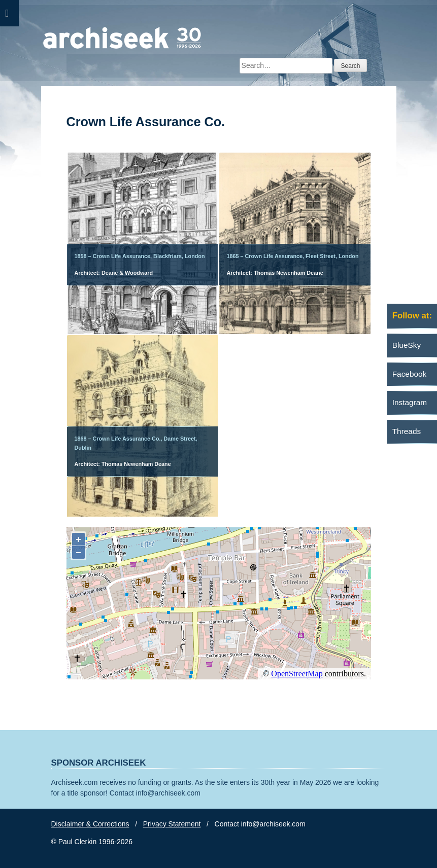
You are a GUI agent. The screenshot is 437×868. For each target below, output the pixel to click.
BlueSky (407, 345)
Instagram (410, 402)
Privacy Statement (172, 824)
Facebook (410, 374)
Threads (407, 431)
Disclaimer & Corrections (90, 824)
